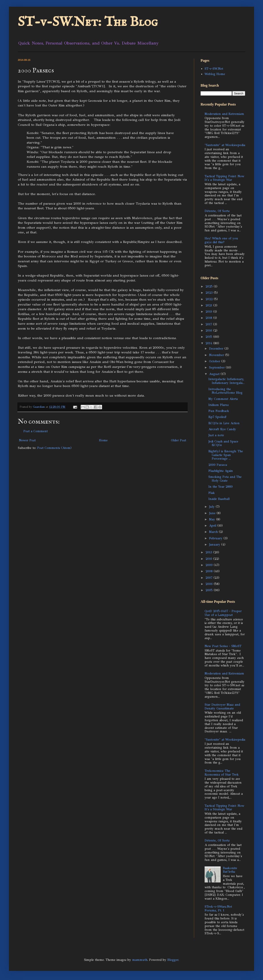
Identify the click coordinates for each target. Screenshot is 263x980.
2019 (209, 312)
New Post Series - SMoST (223, 646)
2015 (209, 337)
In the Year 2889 (221, 487)
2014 (209, 343)
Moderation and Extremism (224, 114)
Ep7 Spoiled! (217, 417)
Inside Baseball (219, 499)
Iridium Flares (219, 405)
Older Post (179, 440)
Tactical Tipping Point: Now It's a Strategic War (224, 178)
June (213, 513)
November (217, 355)
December (217, 349)
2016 (209, 331)
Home (103, 440)
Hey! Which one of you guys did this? (221, 240)
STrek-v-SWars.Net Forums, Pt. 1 (218, 909)
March (214, 532)
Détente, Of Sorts (217, 211)
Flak (212, 493)
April (213, 526)
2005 (210, 590)
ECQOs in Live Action (224, 423)
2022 (210, 299)
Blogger (173, 960)
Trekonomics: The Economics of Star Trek (222, 773)
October (215, 361)
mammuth (140, 960)
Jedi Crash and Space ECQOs (223, 443)
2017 (209, 324)
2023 (210, 293)
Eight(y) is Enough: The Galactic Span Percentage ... (226, 455)
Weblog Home (215, 74)
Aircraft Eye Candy (222, 429)
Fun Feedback (219, 411)
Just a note (216, 435)
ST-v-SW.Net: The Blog (88, 22)
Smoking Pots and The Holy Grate (225, 479)
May (213, 519)
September (217, 368)
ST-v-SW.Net (214, 69)
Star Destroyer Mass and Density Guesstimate (222, 707)
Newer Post (27, 440)
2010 (209, 559)
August (215, 374)
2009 (210, 565)
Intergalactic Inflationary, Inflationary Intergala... (226, 381)
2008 (210, 571)
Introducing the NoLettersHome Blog (225, 391)
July (212, 507)
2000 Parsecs (218, 465)
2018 (209, 318)
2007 (210, 578)
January (215, 545)
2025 (210, 286)
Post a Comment (36, 431)
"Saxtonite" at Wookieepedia (225, 145)
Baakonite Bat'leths (230, 870)
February (216, 538)
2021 (209, 305)
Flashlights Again (221, 471)
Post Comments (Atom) (54, 448)
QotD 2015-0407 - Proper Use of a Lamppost (223, 613)
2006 (210, 584)
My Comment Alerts (223, 399)
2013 (209, 552)
